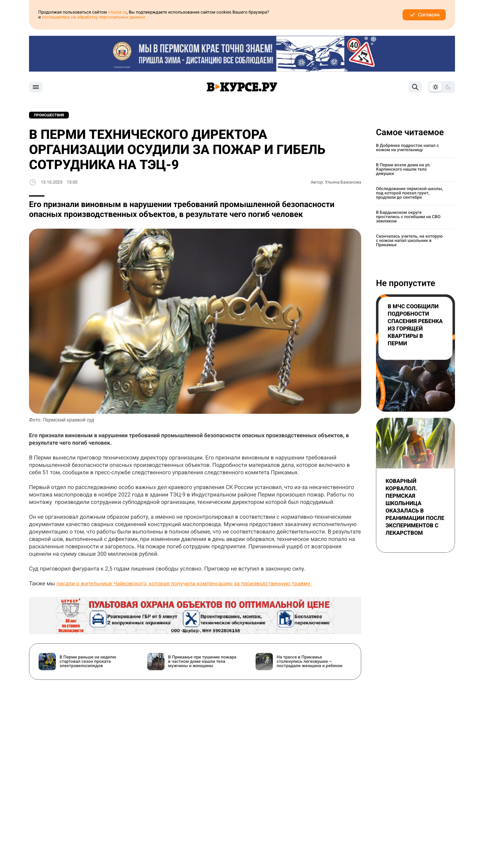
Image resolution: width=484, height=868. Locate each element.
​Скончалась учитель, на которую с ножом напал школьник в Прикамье (409, 241)
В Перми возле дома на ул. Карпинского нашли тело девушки (403, 169)
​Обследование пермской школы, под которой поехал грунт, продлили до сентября (409, 193)
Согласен (424, 15)
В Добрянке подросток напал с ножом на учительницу (407, 148)
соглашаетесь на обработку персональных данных (94, 17)
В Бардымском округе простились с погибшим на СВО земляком (408, 217)
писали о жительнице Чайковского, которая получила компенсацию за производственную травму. (186, 584)
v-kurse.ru (117, 12)
